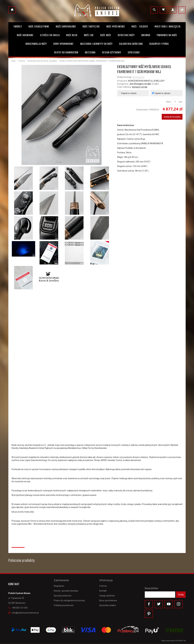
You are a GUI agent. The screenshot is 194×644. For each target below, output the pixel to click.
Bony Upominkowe (64, 44)
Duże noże (106, 35)
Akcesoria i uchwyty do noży (96, 44)
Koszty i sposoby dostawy (66, 590)
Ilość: (169, 102)
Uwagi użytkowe (107, 595)
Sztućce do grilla (50, 35)
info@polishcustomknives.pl (23, 613)
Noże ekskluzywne (39, 27)
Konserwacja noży (36, 44)
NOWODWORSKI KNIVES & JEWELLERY (146, 81)
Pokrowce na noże (167, 35)
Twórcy (18, 27)
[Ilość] (175, 102)
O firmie (103, 585)
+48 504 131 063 (18, 608)
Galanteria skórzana (131, 44)
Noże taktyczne (91, 27)
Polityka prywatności (64, 605)
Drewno (146, 35)
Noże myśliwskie (116, 27)
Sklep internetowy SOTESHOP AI (173, 641)
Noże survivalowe (66, 27)
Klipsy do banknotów (66, 53)
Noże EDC (89, 35)
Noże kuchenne (25, 35)
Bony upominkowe (108, 600)
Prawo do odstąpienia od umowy (69, 600)
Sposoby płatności (63, 595)
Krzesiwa (90, 53)
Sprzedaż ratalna (108, 605)
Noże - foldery (140, 27)
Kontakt (103, 590)
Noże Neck (72, 35)
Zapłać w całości (161, 93)
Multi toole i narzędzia (168, 27)
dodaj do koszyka (172, 117)
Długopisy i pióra (159, 44)
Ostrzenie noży (126, 35)
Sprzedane (134, 53)
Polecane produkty (21, 561)
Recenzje (18, 544)
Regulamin (59, 585)
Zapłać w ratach (128, 93)
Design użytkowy (112, 53)
